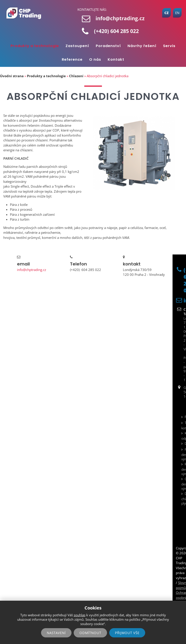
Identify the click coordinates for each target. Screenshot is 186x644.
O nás (95, 59)
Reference (72, 59)
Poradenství (108, 46)
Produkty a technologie (35, 46)
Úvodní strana (12, 76)
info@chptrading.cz (120, 18)
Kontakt (116, 59)
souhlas (80, 615)
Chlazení (76, 76)
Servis (169, 46)
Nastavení (56, 633)
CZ (166, 13)
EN (177, 13)
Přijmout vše (127, 633)
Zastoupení (77, 46)
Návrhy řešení (142, 46)
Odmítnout (90, 633)
